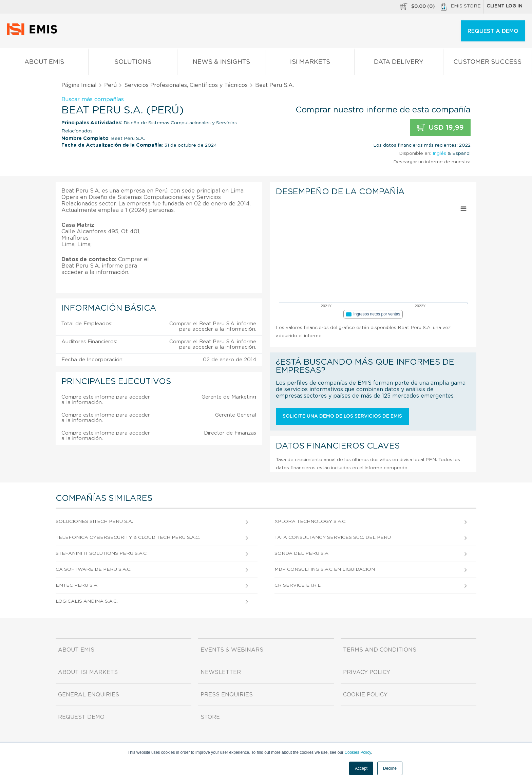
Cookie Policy (365, 695)
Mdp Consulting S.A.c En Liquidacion (325, 569)
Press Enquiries (227, 695)
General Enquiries (89, 695)
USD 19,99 (440, 128)
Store (210, 717)
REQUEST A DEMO (493, 31)
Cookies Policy (358, 752)
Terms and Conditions (380, 650)
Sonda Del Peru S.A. (302, 553)
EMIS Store (461, 7)
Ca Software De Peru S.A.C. (93, 569)
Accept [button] (361, 768)
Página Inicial (79, 85)
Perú (110, 85)
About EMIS (44, 63)
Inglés (439, 153)
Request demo (81, 717)
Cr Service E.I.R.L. (298, 585)
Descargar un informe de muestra (432, 162)
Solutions (133, 63)
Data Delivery (399, 63)
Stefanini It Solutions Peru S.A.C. (102, 553)
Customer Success (488, 63)
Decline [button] (390, 768)
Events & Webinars (232, 650)
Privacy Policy (367, 672)
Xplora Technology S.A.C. (310, 522)
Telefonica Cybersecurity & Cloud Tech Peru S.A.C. (128, 537)
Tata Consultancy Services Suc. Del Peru (333, 537)
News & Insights (222, 63)
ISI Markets (310, 63)
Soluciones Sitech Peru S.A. (94, 522)
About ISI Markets (88, 672)
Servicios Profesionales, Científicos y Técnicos (186, 85)
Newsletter (221, 672)
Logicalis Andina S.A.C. (87, 601)
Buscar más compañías (93, 99)
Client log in (505, 6)
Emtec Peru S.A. (77, 585)
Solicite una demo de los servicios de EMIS (342, 416)
